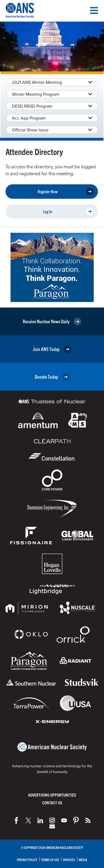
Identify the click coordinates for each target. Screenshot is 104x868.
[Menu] (94, 11)
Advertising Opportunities (52, 795)
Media (83, 860)
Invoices (69, 860)
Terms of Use (50, 860)
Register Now (66, 192)
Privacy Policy (27, 860)
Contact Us (52, 803)
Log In (68, 212)
